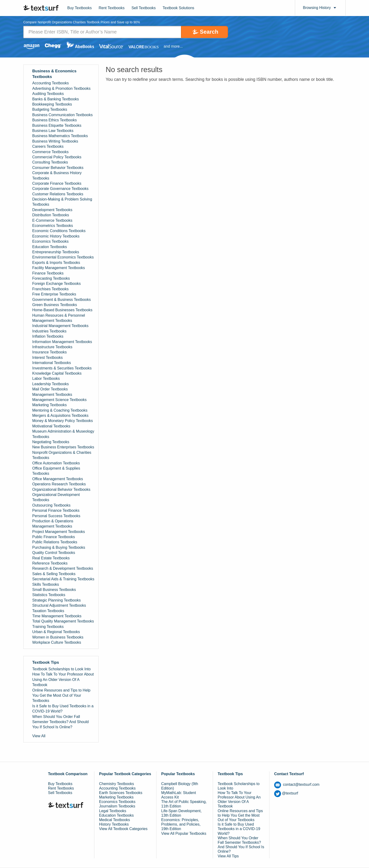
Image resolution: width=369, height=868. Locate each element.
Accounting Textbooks (50, 83)
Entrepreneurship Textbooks (56, 252)
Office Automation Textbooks (56, 463)
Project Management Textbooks (59, 532)
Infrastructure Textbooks (52, 347)
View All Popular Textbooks (184, 833)
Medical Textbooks (114, 820)
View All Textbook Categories (123, 829)
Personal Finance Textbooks (56, 510)
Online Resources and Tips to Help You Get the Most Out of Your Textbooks (61, 696)
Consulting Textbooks (50, 162)
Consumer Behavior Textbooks (58, 168)
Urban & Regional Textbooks (56, 632)
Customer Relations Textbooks (58, 194)
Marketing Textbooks (49, 405)
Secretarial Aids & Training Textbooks (63, 579)
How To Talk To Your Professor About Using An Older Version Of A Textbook (63, 680)
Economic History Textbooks (56, 236)
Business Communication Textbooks (62, 115)
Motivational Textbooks (51, 426)
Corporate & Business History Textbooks (57, 175)
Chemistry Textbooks (116, 784)
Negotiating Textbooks (51, 442)
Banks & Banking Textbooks (56, 99)
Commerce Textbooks (50, 152)
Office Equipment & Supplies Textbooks (56, 471)
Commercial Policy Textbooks (57, 157)
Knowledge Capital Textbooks (57, 373)
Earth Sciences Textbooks (121, 793)
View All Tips (228, 856)
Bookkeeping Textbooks (52, 104)
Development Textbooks (52, 210)
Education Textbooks (50, 247)
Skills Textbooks (46, 584)
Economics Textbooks (50, 241)
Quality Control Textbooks (54, 553)
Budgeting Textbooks (50, 110)
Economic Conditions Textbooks (59, 231)
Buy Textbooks (80, 8)
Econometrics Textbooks (53, 226)
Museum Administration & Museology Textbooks (63, 434)
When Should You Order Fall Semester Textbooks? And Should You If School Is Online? (60, 722)
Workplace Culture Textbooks (57, 642)
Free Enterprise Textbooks (54, 294)
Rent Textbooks (112, 8)
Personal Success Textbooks (56, 516)
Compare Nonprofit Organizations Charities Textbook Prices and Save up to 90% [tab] (82, 23)
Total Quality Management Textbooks (63, 621)
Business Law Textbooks (53, 131)
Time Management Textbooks (57, 616)
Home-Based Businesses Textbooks (62, 310)
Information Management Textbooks (62, 342)
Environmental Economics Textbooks (63, 257)
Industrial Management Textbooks (60, 326)
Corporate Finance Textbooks (57, 183)
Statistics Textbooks (49, 595)
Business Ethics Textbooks (54, 120)
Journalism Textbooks (117, 806)
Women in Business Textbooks (58, 637)
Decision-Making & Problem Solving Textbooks (62, 202)
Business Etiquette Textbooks (57, 125)
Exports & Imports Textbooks (56, 263)
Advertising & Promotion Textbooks (61, 88)
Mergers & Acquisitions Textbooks (60, 416)
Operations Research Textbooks (59, 484)
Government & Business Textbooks (62, 300)
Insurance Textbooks (49, 352)
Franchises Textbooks (50, 289)
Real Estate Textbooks (51, 558)
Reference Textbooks (50, 563)
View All (39, 736)
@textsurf (286, 793)
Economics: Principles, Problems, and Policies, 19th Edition (181, 824)
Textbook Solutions (178, 8)
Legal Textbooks (113, 811)
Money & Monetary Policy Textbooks (63, 421)
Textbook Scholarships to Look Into (61, 669)
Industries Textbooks (49, 331)
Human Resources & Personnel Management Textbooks (59, 318)
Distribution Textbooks (51, 215)
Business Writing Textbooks (55, 141)
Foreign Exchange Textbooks (56, 284)
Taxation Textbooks (48, 611)
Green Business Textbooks (55, 305)
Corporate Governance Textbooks (60, 189)
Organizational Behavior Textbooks (61, 489)
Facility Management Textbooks (59, 268)
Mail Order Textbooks (50, 389)
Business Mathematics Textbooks (60, 136)
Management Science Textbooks (59, 400)
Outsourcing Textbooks (51, 505)
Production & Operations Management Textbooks (53, 524)
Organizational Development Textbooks (56, 497)
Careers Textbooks (48, 146)
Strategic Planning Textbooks (56, 600)
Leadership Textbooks (50, 384)
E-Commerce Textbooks (52, 220)
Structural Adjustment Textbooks (59, 605)
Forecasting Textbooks (51, 278)
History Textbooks (114, 824)
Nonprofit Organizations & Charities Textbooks (62, 455)
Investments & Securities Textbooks (62, 368)
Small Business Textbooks (54, 590)
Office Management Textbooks (58, 479)
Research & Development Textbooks (63, 569)
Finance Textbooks (48, 273)
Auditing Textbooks (48, 94)
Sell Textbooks (144, 8)
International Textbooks (52, 363)
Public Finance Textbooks (54, 537)
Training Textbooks (48, 627)
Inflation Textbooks (48, 336)
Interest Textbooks (48, 358)
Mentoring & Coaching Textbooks (60, 410)
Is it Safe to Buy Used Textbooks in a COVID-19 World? (63, 709)
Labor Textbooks (46, 379)
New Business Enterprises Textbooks (63, 447)
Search (208, 32)
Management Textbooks (52, 395)
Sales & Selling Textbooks (54, 574)
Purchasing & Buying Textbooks (59, 547)
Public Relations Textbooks (55, 542)
